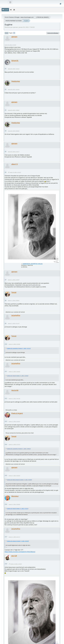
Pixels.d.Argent (17, 413)
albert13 (14, 164)
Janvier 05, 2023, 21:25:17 (14, 152)
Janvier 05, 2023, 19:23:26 (14, 89)
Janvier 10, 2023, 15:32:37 (15, 172)
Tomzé (14, 292)
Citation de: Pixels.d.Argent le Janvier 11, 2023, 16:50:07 (19, 480)
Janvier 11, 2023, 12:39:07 (14, 280)
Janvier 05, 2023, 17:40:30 (10, 45)
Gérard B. (15, 61)
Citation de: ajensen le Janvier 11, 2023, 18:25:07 (18, 541)
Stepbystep (16, 81)
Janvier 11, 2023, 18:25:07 (14, 476)
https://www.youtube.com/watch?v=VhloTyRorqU (20, 552)
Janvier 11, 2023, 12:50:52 (14, 300)
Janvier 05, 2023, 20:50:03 (14, 131)
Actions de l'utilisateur (53, 33)
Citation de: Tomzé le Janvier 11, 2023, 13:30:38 (18, 376)
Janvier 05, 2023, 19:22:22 (14, 69)
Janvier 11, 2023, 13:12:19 (14, 323)
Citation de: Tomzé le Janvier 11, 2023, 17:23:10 (18, 509)
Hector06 (15, 390)
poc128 (14, 556)
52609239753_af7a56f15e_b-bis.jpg (32, 264)
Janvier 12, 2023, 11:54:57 (16, 564)
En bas (7, 33)
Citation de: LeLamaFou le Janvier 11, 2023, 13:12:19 (19, 348)
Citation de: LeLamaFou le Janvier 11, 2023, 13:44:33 (19, 449)
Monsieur (15, 496)
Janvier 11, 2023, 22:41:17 (14, 537)
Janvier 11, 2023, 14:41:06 (14, 399)
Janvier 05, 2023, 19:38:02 (14, 110)
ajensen (14, 37)
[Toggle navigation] (10, 2)
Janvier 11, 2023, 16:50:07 (14, 421)
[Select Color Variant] (61, 4)
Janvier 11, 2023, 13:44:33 (14, 372)
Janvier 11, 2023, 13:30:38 (14, 344)
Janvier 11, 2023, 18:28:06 (14, 504)
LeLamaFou (16, 315)
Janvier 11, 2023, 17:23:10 (14, 444)
